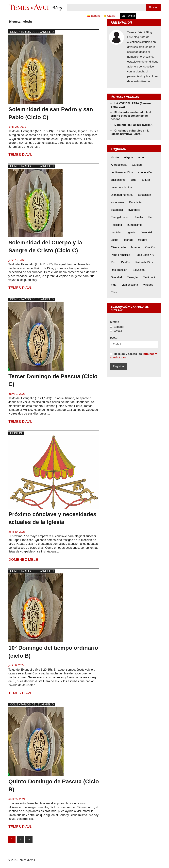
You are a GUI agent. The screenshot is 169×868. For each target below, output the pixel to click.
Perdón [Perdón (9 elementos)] (126, 262)
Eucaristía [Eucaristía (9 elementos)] (135, 202)
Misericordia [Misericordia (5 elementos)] (118, 247)
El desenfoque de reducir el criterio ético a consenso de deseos (131, 116)
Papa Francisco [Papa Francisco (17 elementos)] (121, 255)
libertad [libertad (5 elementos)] (128, 240)
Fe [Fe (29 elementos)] (150, 217)
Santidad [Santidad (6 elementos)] (116, 277)
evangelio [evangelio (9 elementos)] (134, 210)
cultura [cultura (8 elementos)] (146, 180)
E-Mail (114, 338)
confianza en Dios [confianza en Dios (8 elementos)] (122, 172)
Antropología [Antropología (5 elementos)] (119, 165)
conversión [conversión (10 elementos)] (145, 172)
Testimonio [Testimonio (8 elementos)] (150, 277)
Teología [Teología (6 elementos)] (132, 277)
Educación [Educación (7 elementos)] (144, 195)
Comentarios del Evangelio (32, 32)
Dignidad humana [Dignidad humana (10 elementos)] (122, 195)
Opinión (16, 433)
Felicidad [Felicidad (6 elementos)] (116, 225)
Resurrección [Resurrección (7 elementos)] (119, 270)
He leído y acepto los (133, 356)
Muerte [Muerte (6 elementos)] (135, 247)
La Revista (128, 16)
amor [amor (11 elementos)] (141, 157)
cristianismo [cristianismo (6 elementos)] (118, 180)
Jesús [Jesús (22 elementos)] (115, 240)
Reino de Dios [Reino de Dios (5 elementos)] (144, 262)
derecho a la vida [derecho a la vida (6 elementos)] (121, 187)
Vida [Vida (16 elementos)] (114, 285)
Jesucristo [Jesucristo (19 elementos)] (147, 232)
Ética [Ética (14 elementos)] (114, 292)
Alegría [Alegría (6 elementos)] (128, 157)
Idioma (114, 322)
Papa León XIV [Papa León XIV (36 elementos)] (145, 255)
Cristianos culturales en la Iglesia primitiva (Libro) (130, 132)
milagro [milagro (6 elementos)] (143, 240)
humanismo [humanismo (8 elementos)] (135, 225)
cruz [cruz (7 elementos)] (134, 180)
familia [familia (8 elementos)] (139, 217)
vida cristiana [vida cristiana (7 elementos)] (130, 285)
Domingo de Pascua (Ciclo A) (134, 125)
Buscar (153, 7)
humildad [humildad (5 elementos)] (117, 232)
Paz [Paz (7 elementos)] (113, 262)
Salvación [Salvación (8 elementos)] (139, 270)
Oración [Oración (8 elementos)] (150, 247)
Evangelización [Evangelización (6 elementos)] (120, 217)
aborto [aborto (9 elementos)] (115, 157)
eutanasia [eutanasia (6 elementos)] (117, 210)
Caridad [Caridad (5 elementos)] (137, 165)
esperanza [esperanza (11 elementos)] (117, 202)
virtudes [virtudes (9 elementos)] (148, 285)
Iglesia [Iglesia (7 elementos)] (132, 232)
